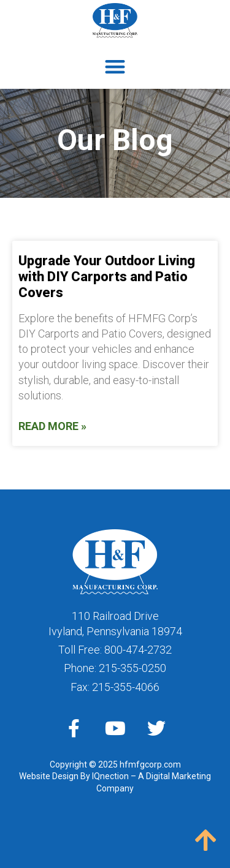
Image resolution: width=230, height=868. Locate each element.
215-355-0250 (132, 668)
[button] (115, 67)
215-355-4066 (126, 687)
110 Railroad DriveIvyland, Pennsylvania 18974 (115, 624)
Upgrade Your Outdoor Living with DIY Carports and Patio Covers (107, 277)
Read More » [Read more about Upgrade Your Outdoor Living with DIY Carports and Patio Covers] (52, 426)
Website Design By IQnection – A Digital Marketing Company (115, 782)
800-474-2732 (138, 650)
